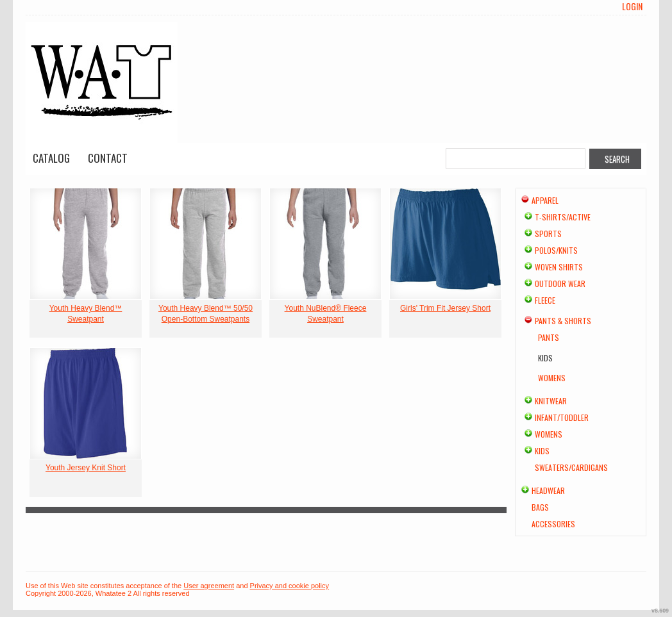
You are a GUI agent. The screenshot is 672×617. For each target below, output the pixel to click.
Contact (108, 158)
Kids (542, 451)
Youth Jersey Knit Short (86, 468)
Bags (540, 507)
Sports (548, 234)
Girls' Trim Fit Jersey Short (445, 308)
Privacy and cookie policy (290, 586)
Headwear (548, 490)
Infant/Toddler (562, 417)
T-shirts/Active (563, 217)
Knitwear (551, 401)
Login (632, 6)
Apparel (545, 200)
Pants (549, 337)
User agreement (209, 586)
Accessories (553, 524)
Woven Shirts (559, 267)
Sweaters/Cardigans (571, 467)
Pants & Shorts (563, 321)
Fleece (545, 300)
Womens (552, 378)
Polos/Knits (556, 250)
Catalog (51, 158)
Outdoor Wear (560, 284)
